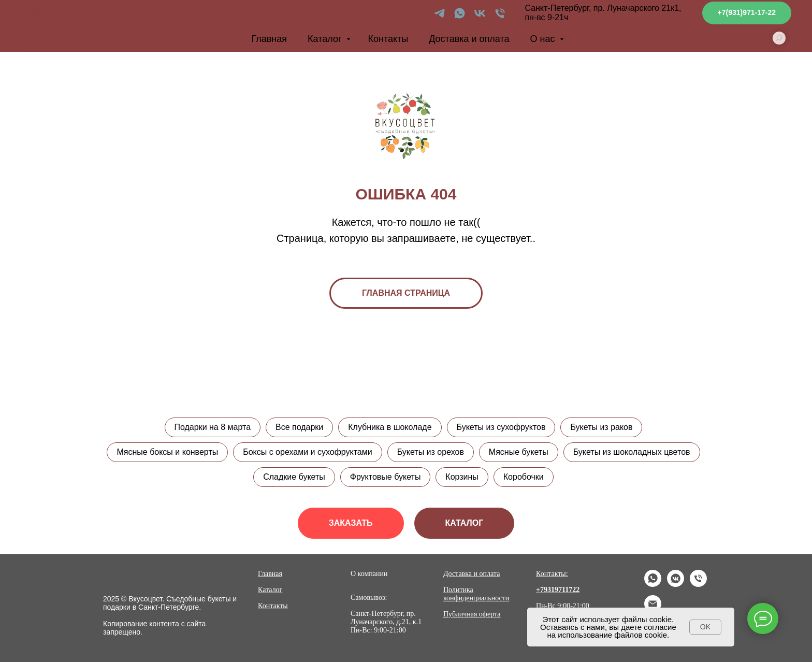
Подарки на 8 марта (212, 427)
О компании (369, 574)
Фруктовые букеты (386, 477)
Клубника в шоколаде (390, 427)
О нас (544, 39)
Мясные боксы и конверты (167, 452)
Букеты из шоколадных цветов (632, 452)
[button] (351, 523)
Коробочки (524, 477)
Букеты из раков (602, 427)
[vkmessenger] (676, 584)
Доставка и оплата (469, 39)
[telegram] (439, 13)
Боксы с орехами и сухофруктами (308, 452)
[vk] (480, 13)
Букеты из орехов (431, 452)
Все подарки (299, 427)
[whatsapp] (460, 13)
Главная (270, 39)
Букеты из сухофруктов (501, 427)
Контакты (388, 39)
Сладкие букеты (294, 477)
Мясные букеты (519, 452)
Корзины (462, 477)
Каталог (326, 39)
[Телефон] (500, 13)
